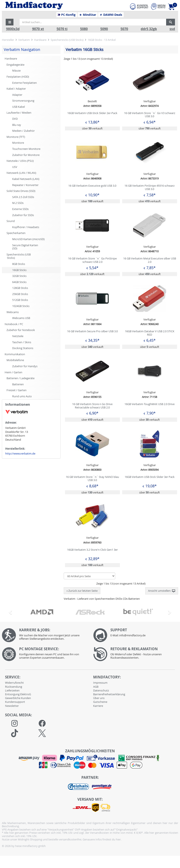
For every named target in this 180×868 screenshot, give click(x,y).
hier (118, 839)
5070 (124, 29)
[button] (10, 22)
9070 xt (38, 29)
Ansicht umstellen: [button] (162, 591)
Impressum (100, 683)
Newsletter (12, 706)
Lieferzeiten (12, 690)
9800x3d (13, 29)
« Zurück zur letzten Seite (82, 591)
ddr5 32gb (149, 29)
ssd (172, 29)
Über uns (99, 698)
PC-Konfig (67, 15)
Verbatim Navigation (22, 49)
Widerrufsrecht (14, 683)
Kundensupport (15, 702)
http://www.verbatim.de (20, 453)
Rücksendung (14, 687)
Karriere (98, 706)
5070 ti (62, 29)
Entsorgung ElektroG (18, 694)
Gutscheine (100, 702)
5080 (84, 29)
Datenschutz (101, 690)
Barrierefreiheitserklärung (109, 694)
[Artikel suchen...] (93, 22)
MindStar (88, 15)
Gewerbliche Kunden (18, 698)
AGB (96, 687)
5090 (104, 29)
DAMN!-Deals (111, 15)
